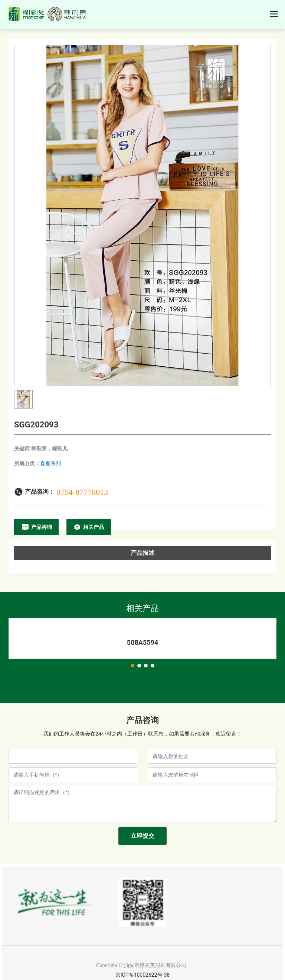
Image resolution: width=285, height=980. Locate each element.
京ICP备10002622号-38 (142, 975)
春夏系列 (50, 463)
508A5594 (142, 642)
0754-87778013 (82, 492)
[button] (132, 666)
